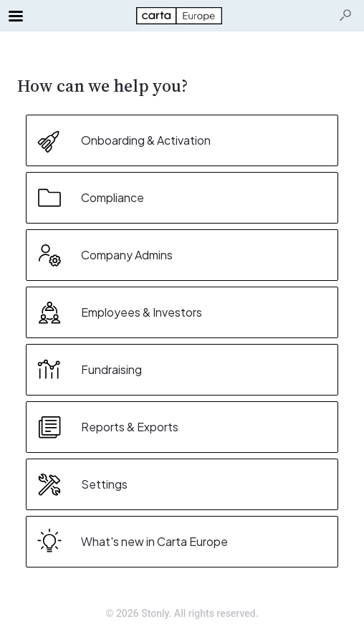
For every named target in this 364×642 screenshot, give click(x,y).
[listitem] (182, 140)
